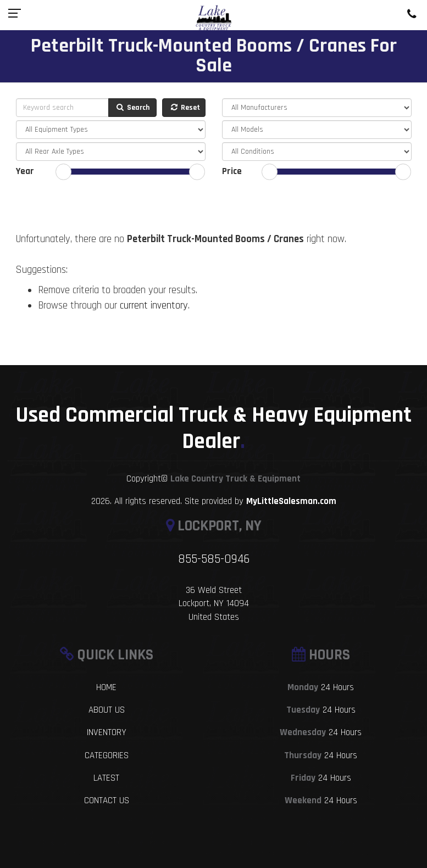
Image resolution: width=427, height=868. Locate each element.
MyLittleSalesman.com (291, 501)
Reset (185, 108)
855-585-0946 (214, 559)
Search (132, 108)
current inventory (154, 306)
